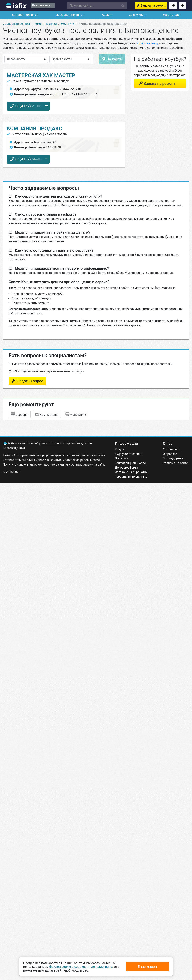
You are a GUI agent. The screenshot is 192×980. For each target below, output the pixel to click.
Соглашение (171, 449)
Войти (173, 5)
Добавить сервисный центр (182, 5)
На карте (112, 59)
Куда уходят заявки (128, 454)
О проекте (170, 454)
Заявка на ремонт (153, 6)
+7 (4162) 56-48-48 (28, 159)
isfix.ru (16, 6)
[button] (97, 6)
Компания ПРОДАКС (34, 128)
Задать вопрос (30, 381)
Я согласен (147, 967)
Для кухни (136, 15)
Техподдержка (173, 458)
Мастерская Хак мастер (41, 75)
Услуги (120, 449)
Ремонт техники (46, 24)
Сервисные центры (16, 24)
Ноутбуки (67, 24)
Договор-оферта (126, 467)
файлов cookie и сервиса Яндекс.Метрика (81, 967)
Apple (105, 15)
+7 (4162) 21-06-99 (28, 106)
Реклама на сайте (175, 463)
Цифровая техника (69, 15)
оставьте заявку (147, 43)
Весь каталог (172, 15)
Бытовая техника (24, 15)
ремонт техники (51, 443)
